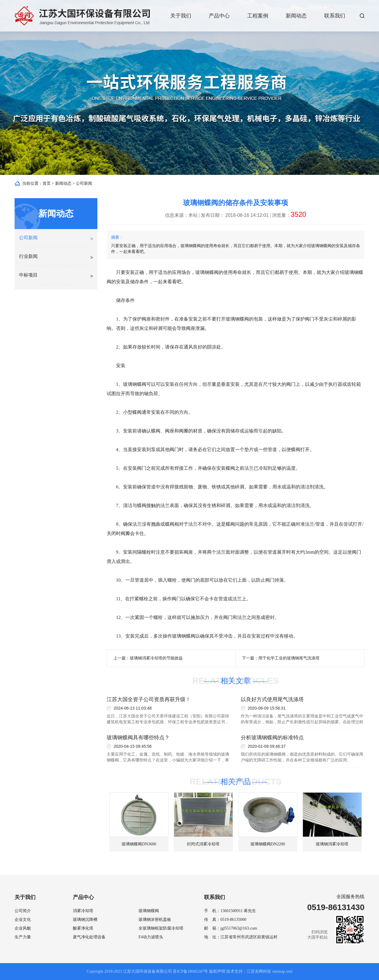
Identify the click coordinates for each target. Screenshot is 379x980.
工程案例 (258, 16)
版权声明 (217, 971)
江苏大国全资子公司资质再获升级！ (149, 699)
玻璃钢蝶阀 (207, 272)
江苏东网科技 (259, 971)
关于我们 (181, 16)
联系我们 (335, 16)
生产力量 (23, 937)
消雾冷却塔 (83, 911)
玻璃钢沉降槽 (85, 920)
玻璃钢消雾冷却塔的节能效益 (156, 658)
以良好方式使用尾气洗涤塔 (272, 699)
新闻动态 (296, 16)
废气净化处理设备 (89, 937)
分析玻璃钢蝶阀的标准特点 (272, 738)
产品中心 (219, 16)
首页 (47, 183)
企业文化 (23, 920)
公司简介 (23, 911)
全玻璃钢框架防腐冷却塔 (161, 928)
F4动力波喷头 (151, 937)
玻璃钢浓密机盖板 (155, 920)
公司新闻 (84, 183)
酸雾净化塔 (83, 928)
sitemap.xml (282, 971)
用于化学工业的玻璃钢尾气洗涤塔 (289, 658)
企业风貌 (23, 928)
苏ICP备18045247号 (190, 971)
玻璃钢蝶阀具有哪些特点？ (138, 738)
